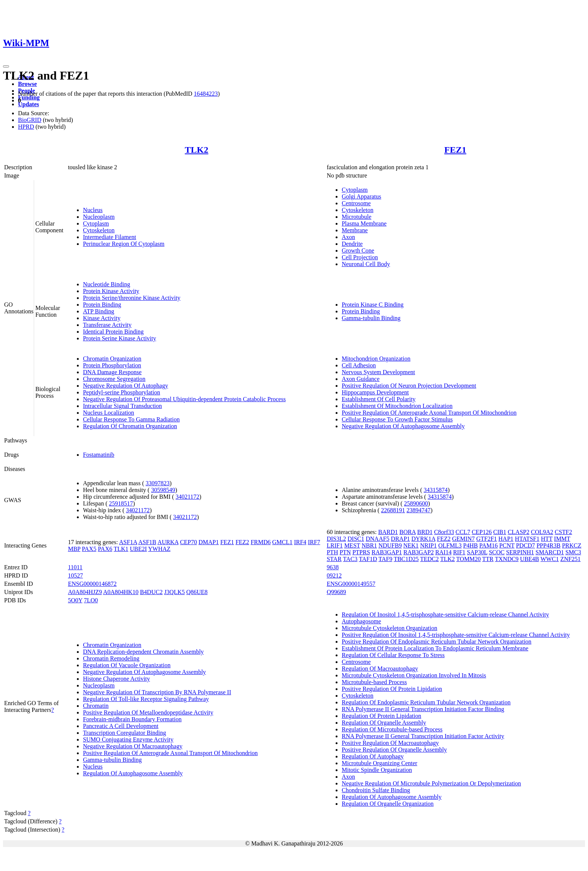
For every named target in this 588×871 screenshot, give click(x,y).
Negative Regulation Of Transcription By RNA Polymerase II (157, 692)
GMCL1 (282, 542)
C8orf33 (444, 532)
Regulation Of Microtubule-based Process (392, 729)
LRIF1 (335, 545)
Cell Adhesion (359, 365)
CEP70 (188, 542)
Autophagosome (361, 621)
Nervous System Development (378, 372)
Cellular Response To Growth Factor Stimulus (397, 419)
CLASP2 (519, 532)
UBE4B (530, 559)
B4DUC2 (151, 592)
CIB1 (500, 532)
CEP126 (482, 532)
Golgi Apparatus (361, 196)
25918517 (121, 503)
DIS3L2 (336, 539)
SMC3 (573, 552)
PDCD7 (526, 545)
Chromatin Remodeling (111, 658)
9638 (333, 567)
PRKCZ (572, 545)
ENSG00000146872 (92, 584)
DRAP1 (400, 539)
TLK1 (121, 549)
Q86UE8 (197, 592)
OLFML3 (450, 545)
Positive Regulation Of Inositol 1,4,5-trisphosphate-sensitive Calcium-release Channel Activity (456, 635)
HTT (547, 539)
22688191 (393, 510)
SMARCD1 (550, 552)
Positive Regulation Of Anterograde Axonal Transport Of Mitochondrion (429, 413)
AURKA (168, 542)
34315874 (436, 490)
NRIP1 (428, 545)
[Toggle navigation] (6, 66)
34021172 (187, 497)
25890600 (416, 503)
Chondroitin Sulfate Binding (376, 790)
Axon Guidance (361, 379)
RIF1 (459, 552)
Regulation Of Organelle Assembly (384, 723)
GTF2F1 (487, 539)
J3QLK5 (175, 592)
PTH (332, 552)
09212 (334, 575)
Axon (348, 237)
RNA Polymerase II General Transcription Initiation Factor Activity (423, 736)
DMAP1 (208, 542)
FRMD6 (260, 542)
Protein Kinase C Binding (373, 305)
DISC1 (356, 539)
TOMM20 (469, 559)
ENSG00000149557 (351, 584)
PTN (345, 552)
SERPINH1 (520, 552)
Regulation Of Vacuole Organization (127, 665)
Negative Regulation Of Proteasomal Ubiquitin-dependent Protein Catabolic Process (184, 399)
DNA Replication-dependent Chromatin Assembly (143, 652)
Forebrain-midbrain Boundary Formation (132, 719)
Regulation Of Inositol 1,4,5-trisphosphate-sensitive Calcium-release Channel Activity (445, 615)
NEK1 (411, 545)
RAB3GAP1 (387, 552)
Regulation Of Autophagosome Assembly (133, 773)
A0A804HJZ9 (85, 592)
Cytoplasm (96, 223)
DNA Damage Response (112, 372)
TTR (488, 559)
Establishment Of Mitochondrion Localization (397, 406)
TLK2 (197, 150)
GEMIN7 (463, 539)
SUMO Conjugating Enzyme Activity (128, 739)
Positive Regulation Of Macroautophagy (390, 743)
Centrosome (356, 203)
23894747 (418, 510)
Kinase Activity (102, 318)
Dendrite (352, 244)
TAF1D (368, 559)
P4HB (470, 545)
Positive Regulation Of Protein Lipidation (392, 689)
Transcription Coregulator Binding (124, 733)
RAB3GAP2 (419, 552)
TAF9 (385, 559)
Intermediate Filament (109, 237)
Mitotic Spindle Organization (377, 770)
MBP (74, 549)
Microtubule (356, 217)
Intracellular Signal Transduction (122, 406)
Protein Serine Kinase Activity (119, 338)
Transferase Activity (107, 325)
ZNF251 (570, 559)
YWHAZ (159, 549)
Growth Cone (358, 250)
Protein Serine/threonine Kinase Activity (132, 298)
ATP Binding (98, 311)
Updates (28, 104)
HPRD (26, 127)
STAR (334, 559)
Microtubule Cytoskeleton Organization (389, 628)
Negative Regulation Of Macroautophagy (133, 746)
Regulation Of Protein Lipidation (381, 716)
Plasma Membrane (364, 223)
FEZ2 (242, 542)
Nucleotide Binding (106, 284)
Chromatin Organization (112, 359)
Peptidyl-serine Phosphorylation (121, 392)
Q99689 (336, 592)
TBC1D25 (406, 559)
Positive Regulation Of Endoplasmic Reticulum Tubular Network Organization (436, 642)
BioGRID (30, 120)
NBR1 (369, 545)
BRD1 (425, 532)
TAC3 (350, 559)
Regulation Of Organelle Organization (388, 804)
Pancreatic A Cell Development (121, 726)
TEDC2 (429, 559)
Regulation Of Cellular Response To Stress (393, 655)
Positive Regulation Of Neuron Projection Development (409, 386)
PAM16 (488, 545)
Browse (27, 84)
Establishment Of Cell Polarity (379, 399)
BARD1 (388, 532)
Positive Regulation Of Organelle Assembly (394, 750)
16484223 (206, 94)
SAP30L (477, 552)
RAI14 (444, 552)
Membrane (355, 230)
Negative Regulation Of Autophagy (125, 386)
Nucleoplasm (99, 217)
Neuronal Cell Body (366, 264)
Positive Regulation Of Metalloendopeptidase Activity (148, 712)
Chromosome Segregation (114, 379)
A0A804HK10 (121, 592)
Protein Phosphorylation (112, 365)
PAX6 (105, 549)
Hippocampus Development (375, 392)
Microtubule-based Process (374, 682)
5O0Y (75, 600)
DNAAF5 (377, 539)
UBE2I (138, 549)
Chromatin (96, 706)
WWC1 (550, 559)
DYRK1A (423, 539)
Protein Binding (102, 305)
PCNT (507, 545)
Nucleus (93, 210)
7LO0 (91, 600)
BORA (408, 532)
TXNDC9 (507, 559)
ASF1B (147, 542)
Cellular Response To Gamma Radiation (131, 419)
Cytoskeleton (99, 230)
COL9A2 (542, 532)
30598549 (163, 490)
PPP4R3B (549, 545)
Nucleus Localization (108, 413)
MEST (352, 545)
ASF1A (128, 542)
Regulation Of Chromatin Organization (130, 426)
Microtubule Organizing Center (379, 763)
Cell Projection (360, 257)
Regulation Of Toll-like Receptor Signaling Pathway (146, 699)
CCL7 (463, 532)
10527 (75, 575)
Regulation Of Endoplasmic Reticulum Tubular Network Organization (426, 702)
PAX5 (89, 549)
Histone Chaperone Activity (116, 679)
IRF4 (300, 542)
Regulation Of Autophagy (373, 756)
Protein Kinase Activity (111, 291)
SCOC (497, 552)
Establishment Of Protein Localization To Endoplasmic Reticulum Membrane (435, 648)
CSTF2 (563, 532)
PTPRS (361, 552)
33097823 (157, 483)
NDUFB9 (390, 545)
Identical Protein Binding (113, 332)
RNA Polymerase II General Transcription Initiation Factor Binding (423, 709)
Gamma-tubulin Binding (371, 318)
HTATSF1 (527, 539)
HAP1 (506, 539)
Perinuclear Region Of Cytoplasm (124, 244)
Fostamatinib (99, 455)
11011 (75, 567)
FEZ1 (455, 150)
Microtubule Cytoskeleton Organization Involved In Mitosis (414, 675)
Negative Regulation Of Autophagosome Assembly (403, 426)
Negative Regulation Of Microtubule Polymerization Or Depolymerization (431, 783)
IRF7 (314, 542)
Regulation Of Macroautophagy (380, 669)
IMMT (562, 539)
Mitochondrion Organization (376, 359)
